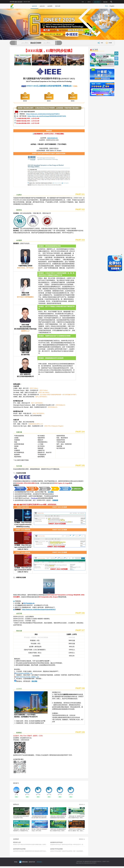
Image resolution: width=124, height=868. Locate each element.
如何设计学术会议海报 (56, 849)
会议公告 (42, 6)
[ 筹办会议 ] (39, 862)
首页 (83, 2)
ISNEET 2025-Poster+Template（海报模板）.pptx (27, 677)
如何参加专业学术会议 (56, 842)
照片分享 (58, 6)
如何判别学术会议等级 (19, 849)
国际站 (89, 2)
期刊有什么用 (17, 842)
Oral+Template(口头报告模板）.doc (24, 673)
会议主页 (34, 6)
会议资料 (50, 6)
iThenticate (34, 498)
